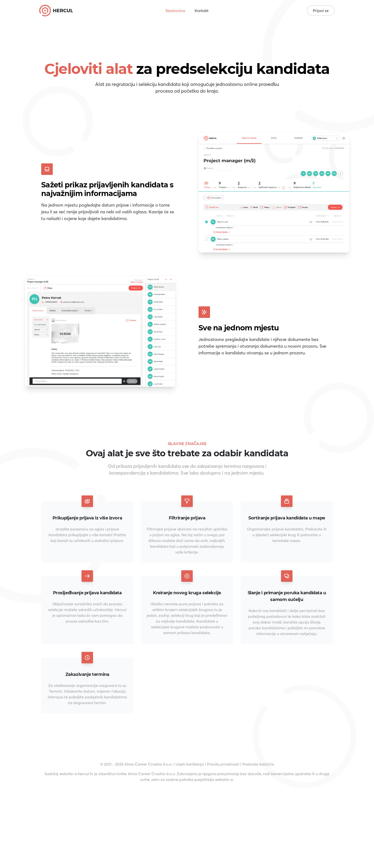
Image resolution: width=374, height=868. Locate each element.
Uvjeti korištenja (190, 764)
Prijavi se (321, 11)
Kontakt (202, 11)
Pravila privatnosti (223, 764)
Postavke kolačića (258, 764)
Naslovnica (175, 11)
